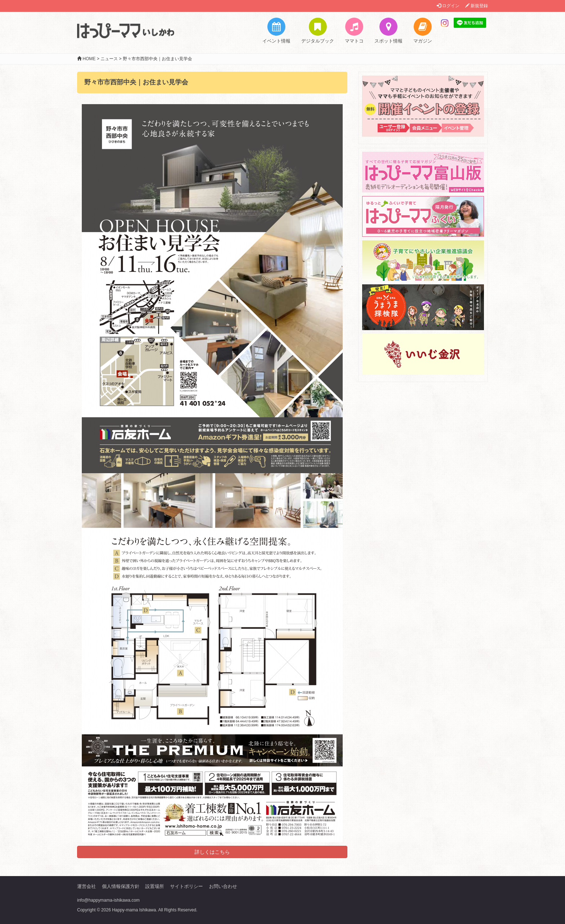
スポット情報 (388, 31)
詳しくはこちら (212, 852)
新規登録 (477, 6)
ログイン (448, 6)
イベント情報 (276, 31)
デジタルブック (318, 31)
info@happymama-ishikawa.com (108, 900)
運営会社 (86, 886)
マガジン (423, 31)
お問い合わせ (223, 886)
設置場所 (155, 886)
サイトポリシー (186, 886)
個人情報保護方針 (121, 886)
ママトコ (354, 31)
